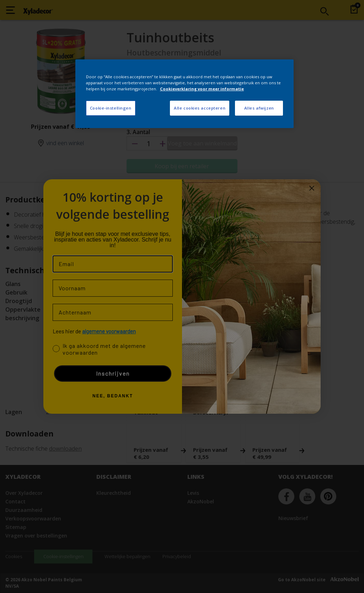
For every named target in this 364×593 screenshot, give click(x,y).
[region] (184, 94)
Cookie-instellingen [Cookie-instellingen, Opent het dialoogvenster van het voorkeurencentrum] (111, 108)
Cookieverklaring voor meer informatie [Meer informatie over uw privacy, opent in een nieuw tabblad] (202, 89)
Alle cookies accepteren (200, 108)
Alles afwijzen (259, 108)
